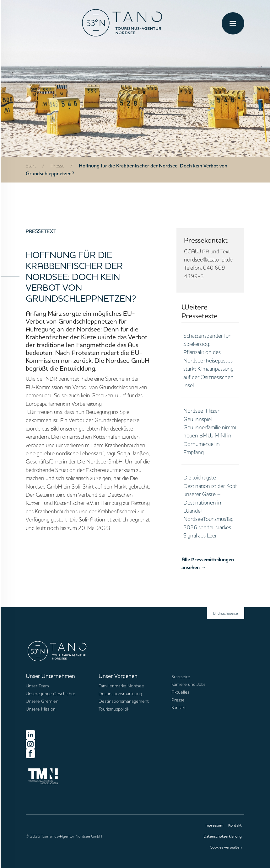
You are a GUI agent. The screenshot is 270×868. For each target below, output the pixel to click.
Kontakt (179, 707)
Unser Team (37, 686)
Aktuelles (180, 692)
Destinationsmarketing (120, 694)
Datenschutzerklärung (223, 836)
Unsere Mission (41, 709)
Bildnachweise (226, 613)
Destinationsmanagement (124, 701)
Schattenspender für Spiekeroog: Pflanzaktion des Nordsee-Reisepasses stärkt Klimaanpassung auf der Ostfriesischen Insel (208, 360)
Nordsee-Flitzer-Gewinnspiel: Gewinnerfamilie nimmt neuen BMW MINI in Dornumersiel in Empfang (210, 431)
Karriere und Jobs (188, 684)
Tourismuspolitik (114, 709)
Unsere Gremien (42, 701)
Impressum (214, 825)
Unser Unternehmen (50, 676)
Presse (57, 166)
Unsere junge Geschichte (51, 694)
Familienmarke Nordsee (121, 686)
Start (31, 166)
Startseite (181, 677)
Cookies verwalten (226, 847)
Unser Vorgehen (118, 676)
